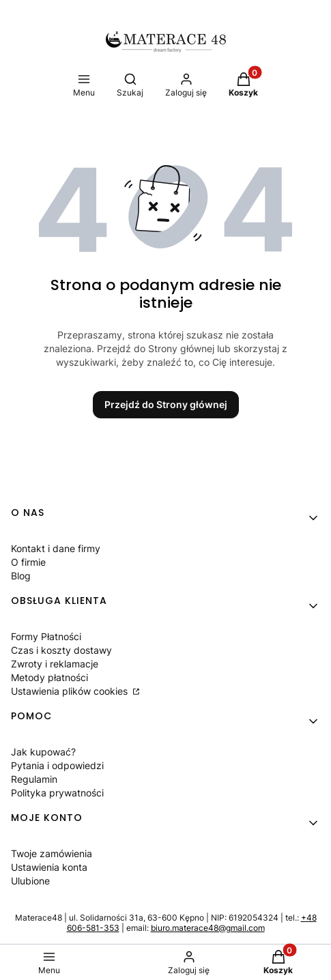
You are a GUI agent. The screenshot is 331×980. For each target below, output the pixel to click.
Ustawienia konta (49, 867)
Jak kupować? (43, 752)
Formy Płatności (46, 636)
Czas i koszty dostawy (61, 650)
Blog (21, 576)
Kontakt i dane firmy (56, 548)
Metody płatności (49, 677)
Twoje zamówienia (52, 853)
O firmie (28, 562)
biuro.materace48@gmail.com (208, 928)
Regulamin (34, 779)
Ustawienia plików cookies (71, 691)
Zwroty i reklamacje (55, 664)
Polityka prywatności (57, 793)
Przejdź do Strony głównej (166, 404)
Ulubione (30, 881)
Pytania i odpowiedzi (57, 765)
